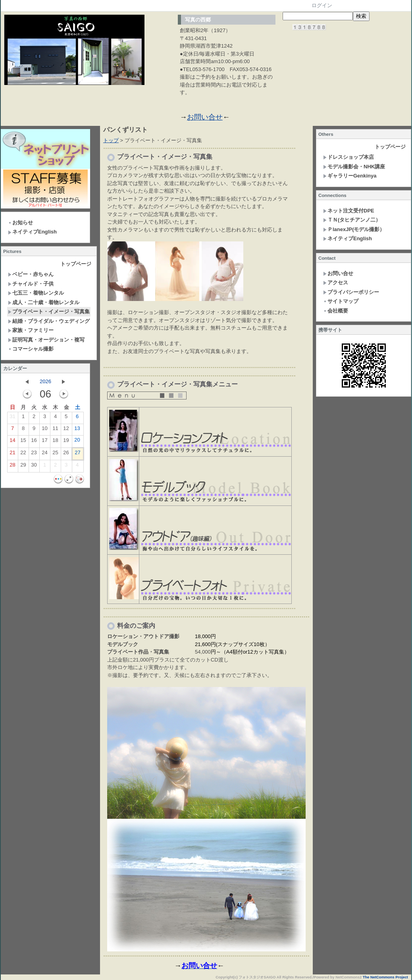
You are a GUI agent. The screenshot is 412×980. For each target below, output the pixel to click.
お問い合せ (205, 117)
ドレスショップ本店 (348, 157)
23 (34, 454)
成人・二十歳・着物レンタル (44, 302)
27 (77, 454)
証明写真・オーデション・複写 (46, 340)
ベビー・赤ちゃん (31, 274)
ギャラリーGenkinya (350, 176)
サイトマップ (341, 301)
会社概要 (336, 311)
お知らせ (20, 223)
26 (66, 454)
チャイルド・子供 (31, 284)
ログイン (322, 5)
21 (12, 454)
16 (34, 442)
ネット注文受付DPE (349, 211)
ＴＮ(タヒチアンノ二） (352, 220)
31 (12, 418)
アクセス (336, 283)
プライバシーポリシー (351, 292)
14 (12, 442)
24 (44, 454)
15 (23, 442)
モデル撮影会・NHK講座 (354, 167)
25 (55, 454)
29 (23, 467)
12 (66, 430)
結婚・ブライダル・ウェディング (49, 321)
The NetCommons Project (385, 977)
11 (55, 430)
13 (77, 430)
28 (12, 467)
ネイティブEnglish (32, 232)
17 (44, 442)
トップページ (76, 264)
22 (23, 454)
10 (44, 430)
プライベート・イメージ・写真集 (49, 312)
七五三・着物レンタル (36, 293)
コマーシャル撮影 (31, 349)
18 (55, 442)
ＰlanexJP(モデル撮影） (354, 229)
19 (66, 442)
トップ (111, 140)
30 (34, 467)
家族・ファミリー (31, 330)
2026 (45, 381)
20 (77, 442)
